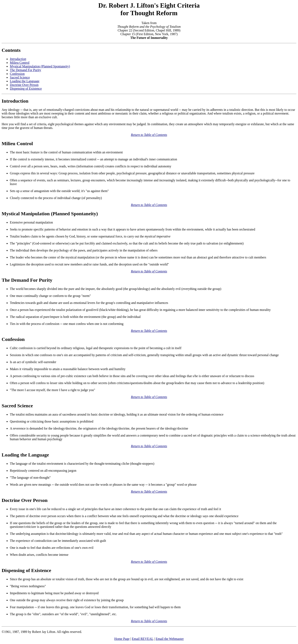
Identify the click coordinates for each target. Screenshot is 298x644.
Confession (17, 74)
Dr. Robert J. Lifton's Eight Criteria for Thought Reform (149, 9)
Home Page (122, 639)
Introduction (15, 101)
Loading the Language (25, 81)
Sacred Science (20, 77)
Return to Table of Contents (149, 135)
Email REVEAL (143, 639)
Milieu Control (20, 63)
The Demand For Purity (25, 70)
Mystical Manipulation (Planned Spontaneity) (40, 66)
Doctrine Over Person (24, 85)
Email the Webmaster (170, 639)
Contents (11, 50)
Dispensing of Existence (26, 89)
